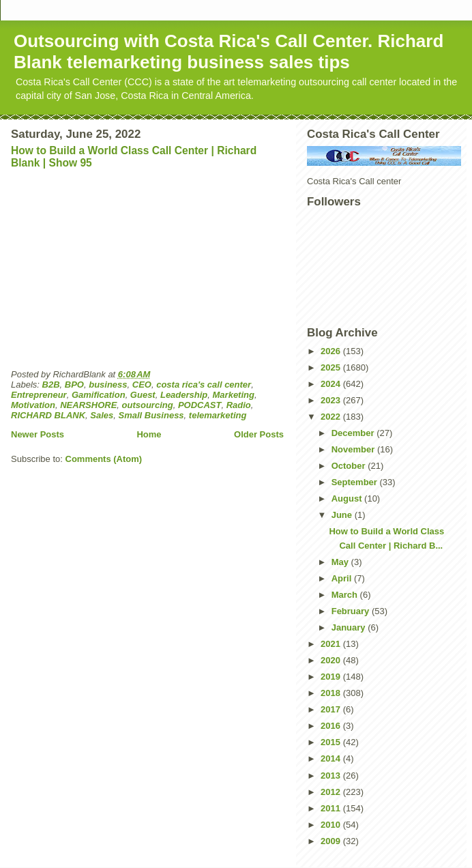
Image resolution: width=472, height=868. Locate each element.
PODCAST (200, 405)
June (343, 515)
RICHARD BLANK (48, 415)
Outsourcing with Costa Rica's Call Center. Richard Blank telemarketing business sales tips (228, 52)
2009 (332, 841)
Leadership (184, 395)
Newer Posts (38, 434)
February (352, 611)
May (341, 562)
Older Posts (259, 434)
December (354, 433)
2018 (332, 693)
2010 (332, 825)
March (346, 595)
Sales (102, 415)
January (350, 627)
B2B (51, 385)
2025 (332, 367)
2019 (332, 677)
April (343, 578)
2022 (332, 417)
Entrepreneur (39, 395)
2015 (332, 742)
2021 (332, 644)
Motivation (33, 405)
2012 (332, 792)
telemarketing (218, 415)
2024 (332, 384)
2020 (332, 660)
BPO (74, 385)
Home (149, 434)
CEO (142, 385)
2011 (332, 808)
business (108, 385)
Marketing (234, 395)
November (354, 449)
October (350, 466)
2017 (332, 709)
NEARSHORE (88, 405)
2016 (332, 726)
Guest (143, 395)
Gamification (99, 395)
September (356, 482)
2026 (332, 351)
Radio (239, 405)
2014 (332, 758)
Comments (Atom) (104, 459)
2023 (332, 400)
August (348, 498)
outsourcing (148, 405)
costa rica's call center (204, 385)
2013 (332, 776)
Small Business (151, 415)
